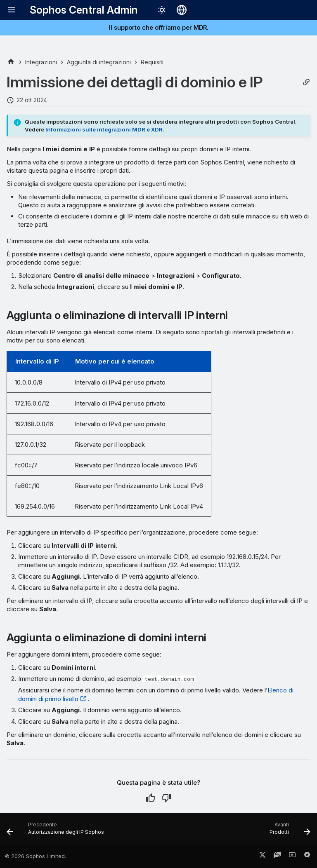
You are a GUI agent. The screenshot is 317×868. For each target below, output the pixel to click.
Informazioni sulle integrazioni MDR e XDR (104, 129)
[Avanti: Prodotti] (288, 831)
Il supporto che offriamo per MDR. (159, 27)
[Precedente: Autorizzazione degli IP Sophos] (57, 831)
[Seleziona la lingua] (182, 10)
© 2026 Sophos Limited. (35, 856)
